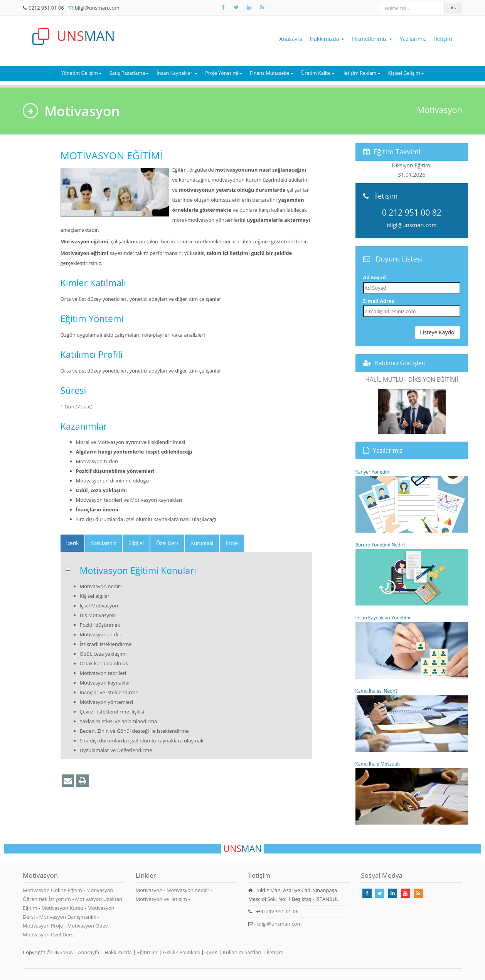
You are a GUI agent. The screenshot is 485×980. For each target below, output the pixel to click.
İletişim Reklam (361, 73)
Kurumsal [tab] (202, 543)
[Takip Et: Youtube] (406, 893)
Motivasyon (149, 890)
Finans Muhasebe (272, 73)
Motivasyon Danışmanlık (68, 917)
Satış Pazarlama (129, 73)
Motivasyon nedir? (188, 890)
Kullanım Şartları (242, 952)
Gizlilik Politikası (182, 952)
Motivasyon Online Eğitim (53, 890)
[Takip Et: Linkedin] (392, 893)
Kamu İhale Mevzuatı (412, 793)
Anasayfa (291, 39)
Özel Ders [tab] (167, 543)
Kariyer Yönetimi (412, 501)
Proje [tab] (232, 543)
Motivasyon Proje (44, 926)
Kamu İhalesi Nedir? (412, 720)
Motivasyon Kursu (63, 908)
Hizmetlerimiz (372, 39)
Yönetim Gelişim (81, 73)
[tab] (73, 543)
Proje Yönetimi (224, 73)
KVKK (212, 952)
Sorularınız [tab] (104, 543)
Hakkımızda (327, 39)
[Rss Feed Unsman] (262, 7)
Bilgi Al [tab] (136, 543)
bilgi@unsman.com (97, 8)
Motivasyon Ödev (88, 926)
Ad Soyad (375, 277)
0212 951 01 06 (46, 8)
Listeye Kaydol (438, 332)
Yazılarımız (413, 39)
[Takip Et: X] (236, 7)
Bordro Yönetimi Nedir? (412, 573)
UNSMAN (63, 952)
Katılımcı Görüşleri (401, 363)
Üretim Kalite (318, 73)
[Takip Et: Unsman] (249, 7)
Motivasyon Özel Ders (48, 934)
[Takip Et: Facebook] (223, 7)
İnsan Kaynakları (177, 73)
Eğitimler (147, 952)
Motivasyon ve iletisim (162, 899)
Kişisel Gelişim (406, 73)
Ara (454, 8)
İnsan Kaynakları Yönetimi (412, 646)
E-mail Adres (379, 301)
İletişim (443, 39)
